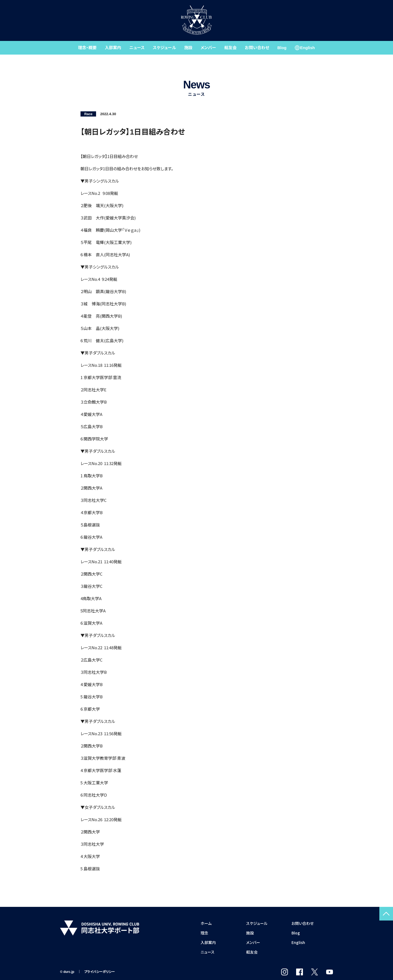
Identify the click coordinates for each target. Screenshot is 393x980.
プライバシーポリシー (99, 972)
